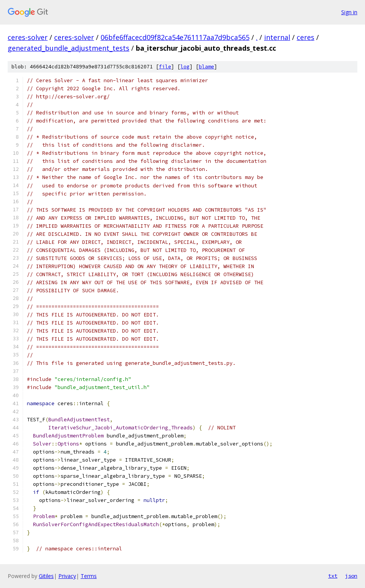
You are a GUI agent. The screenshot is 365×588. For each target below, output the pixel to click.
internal (277, 37)
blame (206, 67)
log (185, 67)
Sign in (349, 12)
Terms (89, 576)
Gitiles (46, 576)
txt (333, 576)
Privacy (67, 576)
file (165, 67)
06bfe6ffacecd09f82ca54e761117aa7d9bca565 (175, 37)
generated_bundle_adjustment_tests (69, 48)
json (351, 576)
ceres (306, 37)
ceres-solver (28, 37)
